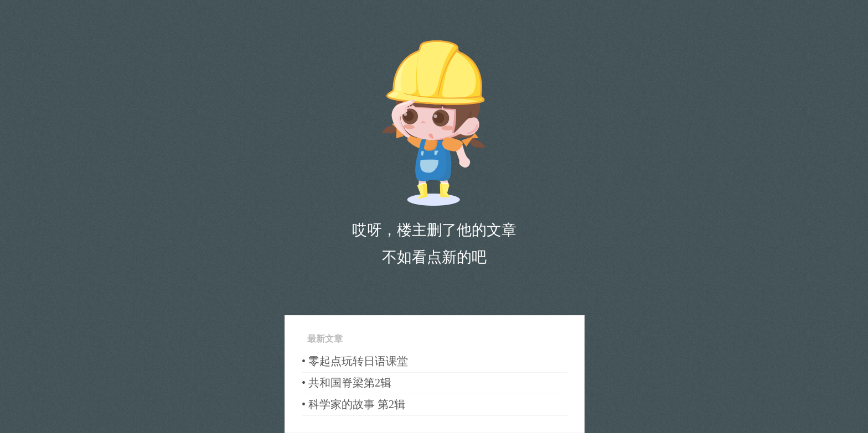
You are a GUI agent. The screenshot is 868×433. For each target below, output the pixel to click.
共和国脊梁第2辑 (350, 383)
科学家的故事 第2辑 (357, 404)
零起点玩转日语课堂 (358, 361)
